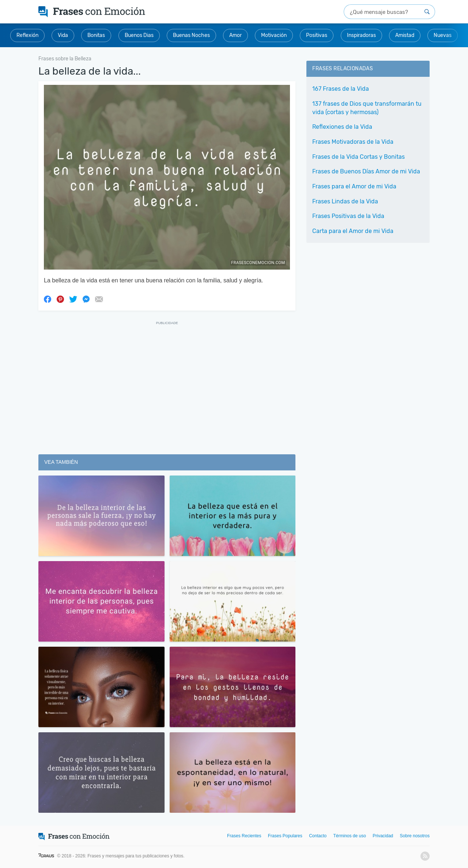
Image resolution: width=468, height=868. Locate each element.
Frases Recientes (244, 836)
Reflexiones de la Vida (342, 127)
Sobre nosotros (415, 836)
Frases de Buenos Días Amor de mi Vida (366, 171)
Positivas (317, 35)
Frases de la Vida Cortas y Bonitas (358, 157)
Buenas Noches (191, 35)
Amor (235, 35)
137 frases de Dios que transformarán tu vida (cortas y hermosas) (367, 108)
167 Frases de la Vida (341, 89)
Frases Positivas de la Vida (348, 216)
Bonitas (96, 35)
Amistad (405, 35)
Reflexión (27, 35)
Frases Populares (285, 836)
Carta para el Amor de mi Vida (353, 231)
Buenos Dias (139, 35)
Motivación (274, 35)
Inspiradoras (361, 35)
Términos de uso (350, 836)
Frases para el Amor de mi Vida (354, 186)
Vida (63, 35)
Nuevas (443, 35)
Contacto (318, 836)
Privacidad (383, 836)
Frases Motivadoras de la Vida (353, 142)
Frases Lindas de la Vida (345, 201)
